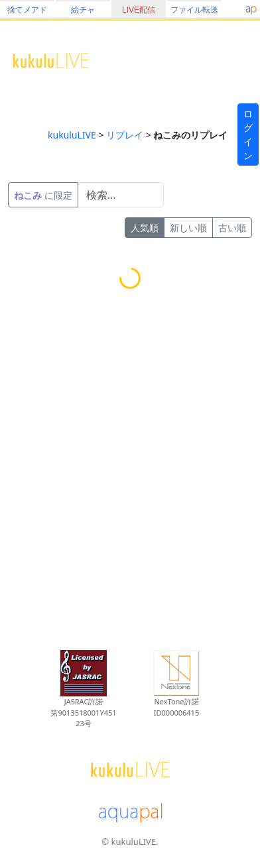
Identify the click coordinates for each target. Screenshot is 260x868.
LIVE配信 (139, 10)
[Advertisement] (124, 478)
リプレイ (125, 135)
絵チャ (83, 10)
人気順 (145, 228)
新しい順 (188, 228)
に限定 (43, 195)
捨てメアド (27, 10)
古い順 (232, 228)
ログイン (248, 135)
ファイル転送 (194, 10)
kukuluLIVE (72, 135)
